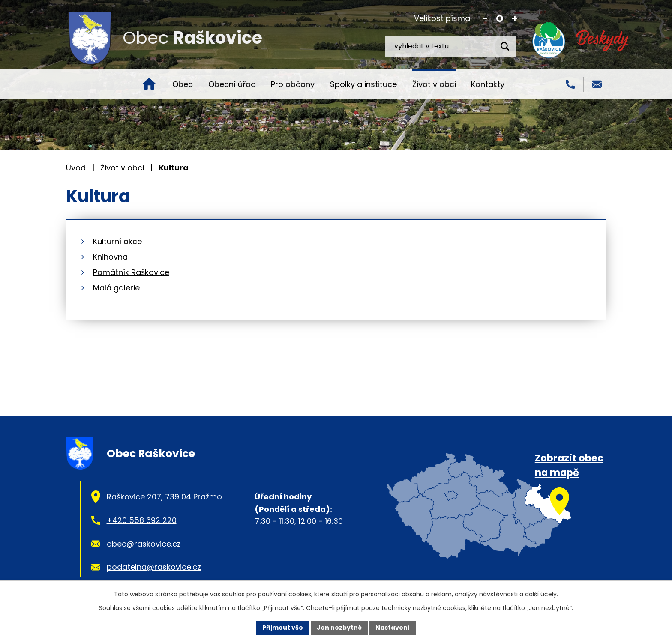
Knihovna (110, 257)
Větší (514, 19)
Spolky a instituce (363, 84)
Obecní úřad (232, 84)
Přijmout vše (283, 628)
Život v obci (434, 84)
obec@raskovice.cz (144, 544)
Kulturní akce (117, 241)
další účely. (541, 594)
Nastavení (393, 628)
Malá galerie (116, 288)
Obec (183, 84)
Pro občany (293, 84)
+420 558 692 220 (142, 520)
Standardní (500, 19)
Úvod (149, 84)
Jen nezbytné (339, 628)
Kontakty (488, 84)
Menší (485, 19)
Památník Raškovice (131, 272)
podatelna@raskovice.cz (154, 567)
